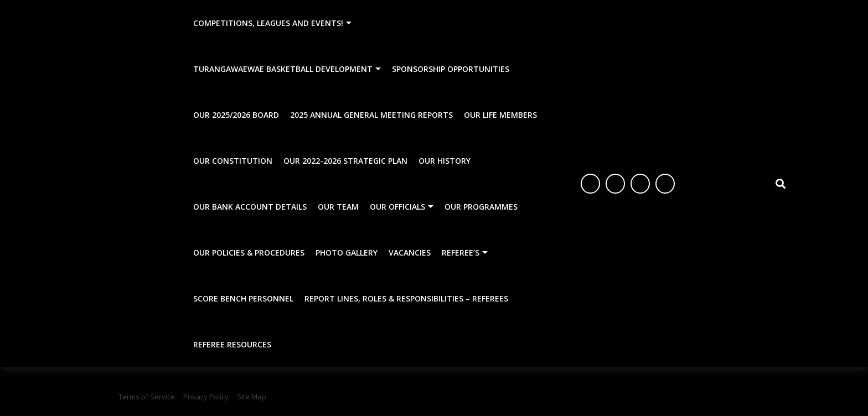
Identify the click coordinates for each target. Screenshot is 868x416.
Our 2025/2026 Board (236, 115)
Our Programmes (481, 207)
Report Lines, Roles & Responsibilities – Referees (406, 298)
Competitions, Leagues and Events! (268, 23)
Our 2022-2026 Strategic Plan (345, 161)
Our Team (338, 207)
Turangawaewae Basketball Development (283, 69)
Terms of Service (147, 397)
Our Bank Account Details (250, 207)
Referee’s (461, 253)
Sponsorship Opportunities (451, 69)
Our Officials (397, 207)
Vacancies (410, 253)
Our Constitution (233, 161)
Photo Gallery (347, 253)
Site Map (252, 397)
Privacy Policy (206, 397)
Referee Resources (232, 344)
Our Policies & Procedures (249, 253)
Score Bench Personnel (243, 298)
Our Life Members (500, 115)
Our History (445, 161)
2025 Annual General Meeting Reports (371, 115)
